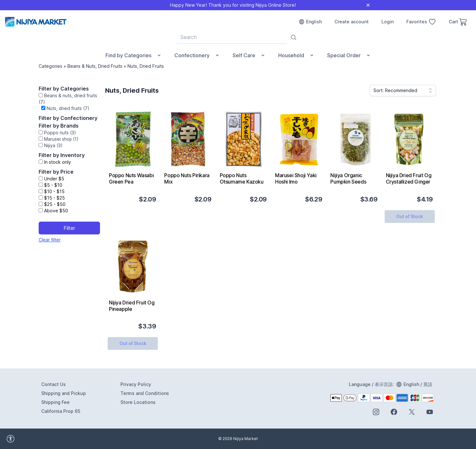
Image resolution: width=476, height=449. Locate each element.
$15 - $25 (54, 198)
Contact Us (54, 384)
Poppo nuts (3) (60, 133)
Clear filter (50, 240)
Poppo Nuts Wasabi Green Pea (131, 178)
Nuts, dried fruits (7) (68, 108)
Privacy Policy (136, 384)
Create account (352, 22)
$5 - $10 (53, 185)
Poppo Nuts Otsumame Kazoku (242, 178)
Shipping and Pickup (64, 393)
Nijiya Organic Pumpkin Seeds (348, 178)
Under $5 (54, 179)
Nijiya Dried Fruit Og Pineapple (132, 306)
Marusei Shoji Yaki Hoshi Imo (296, 178)
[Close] (368, 5)
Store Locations (138, 402)
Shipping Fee (55, 402)
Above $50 (56, 211)
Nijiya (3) (53, 145)
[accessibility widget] (28, 439)
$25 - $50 (55, 204)
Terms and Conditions (145, 393)
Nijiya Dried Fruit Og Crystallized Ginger (409, 178)
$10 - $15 (54, 191)
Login (388, 22)
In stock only (58, 162)
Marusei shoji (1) (61, 139)
